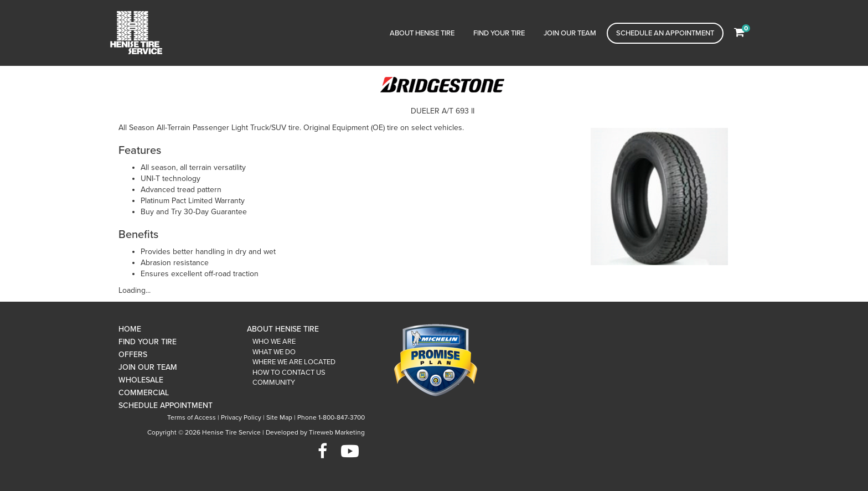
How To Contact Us (289, 373)
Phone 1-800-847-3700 (331, 417)
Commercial (144, 393)
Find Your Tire (499, 33)
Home (130, 329)
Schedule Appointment (166, 405)
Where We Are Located (294, 362)
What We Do (274, 352)
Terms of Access (192, 417)
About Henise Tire (422, 33)
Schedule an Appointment (665, 33)
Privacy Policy (241, 417)
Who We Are (274, 342)
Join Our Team (570, 33)
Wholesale (141, 380)
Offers (133, 355)
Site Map (279, 417)
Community (274, 383)
